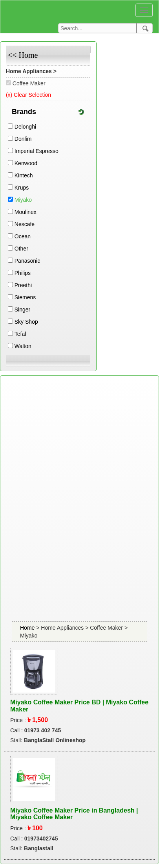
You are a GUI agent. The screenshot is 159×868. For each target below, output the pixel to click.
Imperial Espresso (37, 151)
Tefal (20, 334)
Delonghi (25, 127)
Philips (23, 273)
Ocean (23, 236)
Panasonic (27, 261)
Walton (23, 346)
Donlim (23, 139)
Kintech (24, 175)
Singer (22, 310)
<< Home (23, 55)
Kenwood (26, 163)
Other (21, 249)
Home (28, 628)
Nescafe (25, 224)
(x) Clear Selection (28, 95)
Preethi (23, 285)
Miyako (23, 200)
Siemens (25, 297)
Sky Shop (26, 322)
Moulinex (26, 212)
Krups (22, 188)
